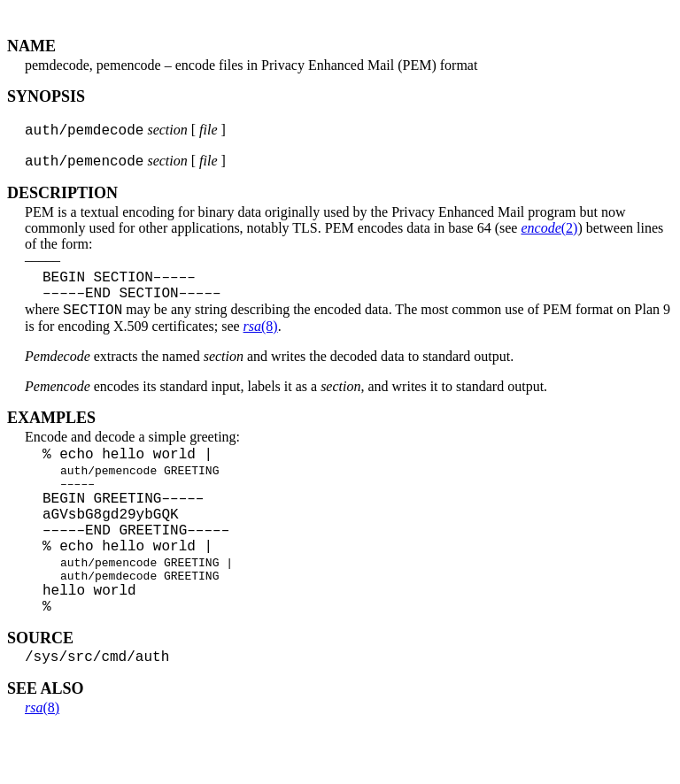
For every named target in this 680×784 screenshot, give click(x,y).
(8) (261, 341)
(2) (549, 233)
